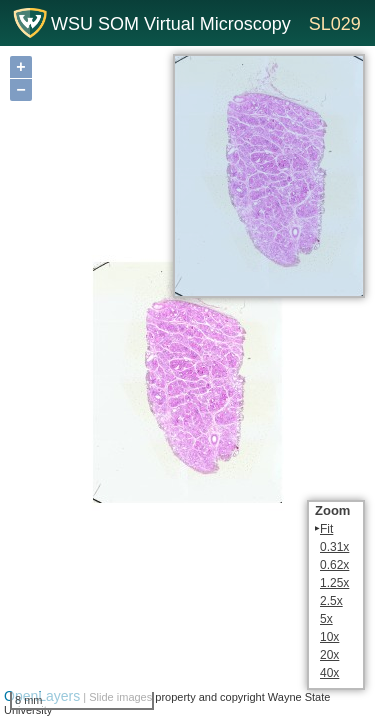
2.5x (331, 601)
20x (329, 655)
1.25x (334, 583)
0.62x (334, 565)
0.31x (334, 547)
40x (329, 673)
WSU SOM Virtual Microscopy (171, 24)
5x (326, 619)
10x (329, 637)
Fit (326, 529)
